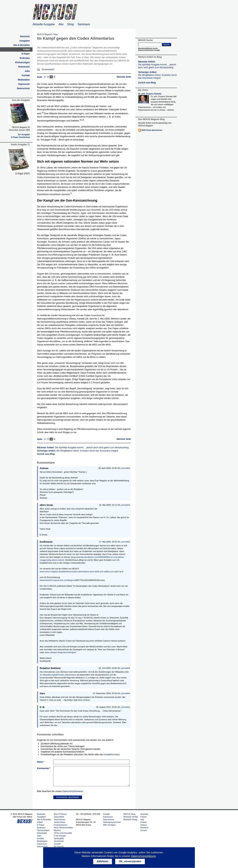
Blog (56, 34)
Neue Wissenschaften (63, 828)
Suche (166, 45)
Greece (144, 825)
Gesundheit (59, 817)
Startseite (25, 36)
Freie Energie (60, 836)
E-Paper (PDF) (23, 174)
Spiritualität (59, 838)
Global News (59, 822)
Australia (144, 814)
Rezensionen (60, 819)
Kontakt (26, 75)
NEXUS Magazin (45, 34)
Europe (143, 830)
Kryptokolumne (60, 825)
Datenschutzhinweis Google (149, 50)
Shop (71, 24)
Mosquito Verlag (131, 817)
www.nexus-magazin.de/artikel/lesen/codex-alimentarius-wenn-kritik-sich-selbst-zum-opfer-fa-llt (82, 572)
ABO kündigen (109, 825)
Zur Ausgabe (24, 134)
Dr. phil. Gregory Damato (150, 94)
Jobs (27, 71)
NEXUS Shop (130, 814)
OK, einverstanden (130, 861)
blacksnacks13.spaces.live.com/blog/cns (58, 580)
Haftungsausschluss (112, 822)
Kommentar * (44, 768)
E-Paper (26, 54)
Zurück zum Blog (46, 454)
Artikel (26, 49)
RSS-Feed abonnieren (152, 130)
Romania (144, 828)
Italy (142, 819)
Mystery (57, 830)
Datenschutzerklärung (143, 856)
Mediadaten (24, 80)
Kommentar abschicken (68, 797)
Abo (61, 24)
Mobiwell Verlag (130, 819)
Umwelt (57, 844)
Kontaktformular (111, 754)
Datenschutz (23, 88)
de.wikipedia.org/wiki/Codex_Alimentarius (58, 675)
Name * (41, 762)
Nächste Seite (124, 77)
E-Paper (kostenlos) (20, 137)
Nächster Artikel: (83, 448)
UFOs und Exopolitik (63, 833)
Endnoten (25, 58)
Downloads (24, 67)
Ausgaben (25, 41)
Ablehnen (103, 861)
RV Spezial (59, 847)
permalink (126, 468)
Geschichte (59, 841)
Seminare (84, 24)
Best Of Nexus (60, 814)
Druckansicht (48, 69)
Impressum (24, 84)
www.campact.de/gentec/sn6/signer (60, 652)
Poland (143, 822)
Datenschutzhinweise (73, 791)
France (143, 817)
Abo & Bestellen (21, 45)
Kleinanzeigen (22, 62)
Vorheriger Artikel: (78, 451)
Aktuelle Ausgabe (44, 24)
